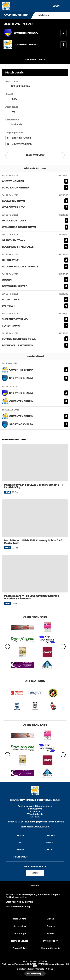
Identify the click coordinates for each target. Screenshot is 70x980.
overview (31, 60)
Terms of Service (20, 941)
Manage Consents (51, 948)
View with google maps (35, 827)
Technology (20, 933)
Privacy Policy (50, 941)
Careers (50, 926)
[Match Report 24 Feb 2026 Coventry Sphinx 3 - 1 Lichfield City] (35, 462)
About (51, 919)
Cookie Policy (20, 948)
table (42, 60)
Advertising (20, 926)
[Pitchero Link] (35, 890)
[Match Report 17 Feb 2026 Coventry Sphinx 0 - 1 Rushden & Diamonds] (35, 574)
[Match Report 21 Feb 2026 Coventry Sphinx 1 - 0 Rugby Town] (35, 518)
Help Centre (20, 919)
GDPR (50, 933)
